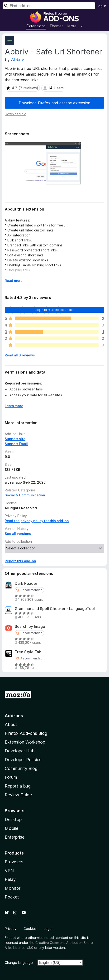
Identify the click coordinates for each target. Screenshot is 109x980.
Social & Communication (25, 495)
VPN (9, 871)
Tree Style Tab (28, 652)
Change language (19, 963)
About (11, 724)
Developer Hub (20, 751)
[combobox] (49, 6)
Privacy (11, 929)
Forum (11, 777)
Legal (48, 929)
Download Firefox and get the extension (54, 103)
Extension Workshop (25, 742)
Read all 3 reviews (20, 355)
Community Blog (21, 768)
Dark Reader (26, 584)
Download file (16, 114)
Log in (101, 6)
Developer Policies (23, 760)
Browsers (14, 862)
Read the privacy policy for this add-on (37, 521)
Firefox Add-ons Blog (26, 733)
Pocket (12, 897)
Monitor (13, 888)
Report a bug (18, 786)
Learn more (14, 406)
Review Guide (18, 795)
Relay (10, 879)
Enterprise (15, 837)
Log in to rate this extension (55, 310)
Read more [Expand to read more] (14, 281)
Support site (15, 439)
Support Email (16, 444)
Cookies (30, 929)
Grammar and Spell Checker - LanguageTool (55, 609)
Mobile (12, 828)
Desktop (13, 819)
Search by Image (30, 627)
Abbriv (17, 60)
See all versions (18, 534)
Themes (56, 26)
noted (49, 938)
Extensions (36, 26)
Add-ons (14, 716)
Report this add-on (20, 561)
